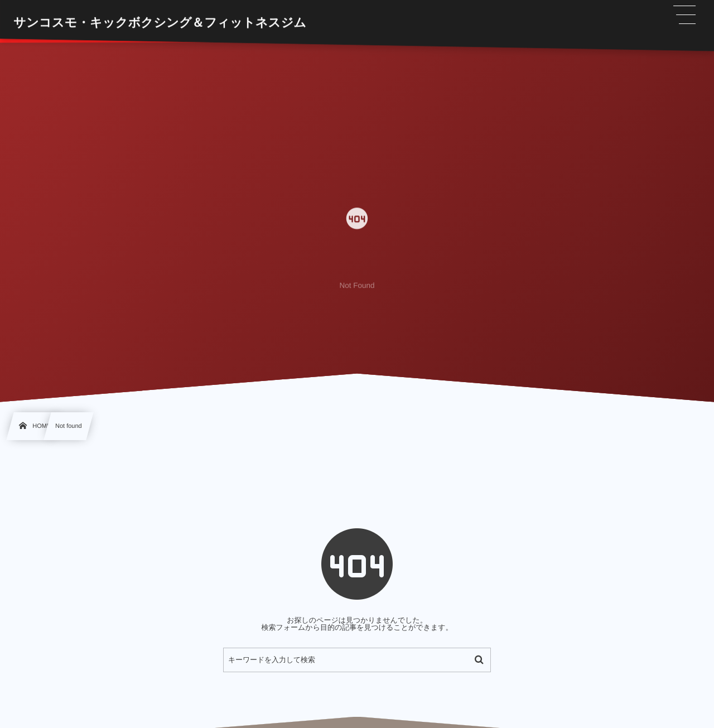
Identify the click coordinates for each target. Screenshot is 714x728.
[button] (685, 15)
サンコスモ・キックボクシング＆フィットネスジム (160, 22)
